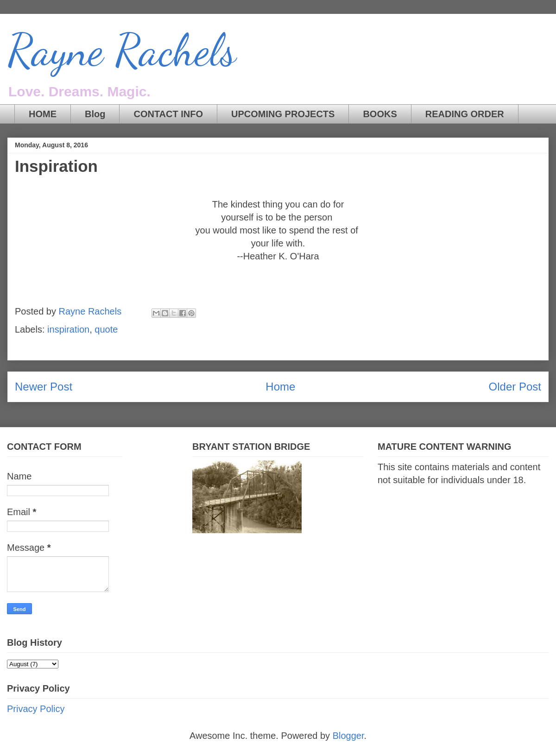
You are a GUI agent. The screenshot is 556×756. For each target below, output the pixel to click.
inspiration (68, 329)
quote (106, 329)
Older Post (515, 387)
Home (280, 387)
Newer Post (44, 387)
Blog (95, 114)
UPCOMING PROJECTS (283, 114)
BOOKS (380, 114)
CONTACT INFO (168, 114)
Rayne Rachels (122, 50)
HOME (43, 114)
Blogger (348, 736)
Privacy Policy (36, 709)
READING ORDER (465, 114)
